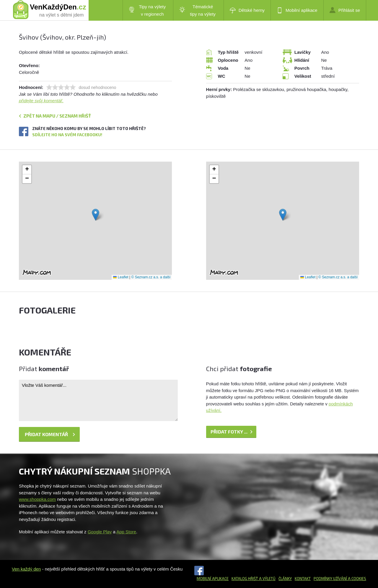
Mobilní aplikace (297, 10)
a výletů (267, 579)
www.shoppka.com (37, 499)
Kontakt (303, 579)
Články (285, 579)
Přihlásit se (345, 10)
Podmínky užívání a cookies (340, 579)
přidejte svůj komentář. (41, 101)
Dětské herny (247, 10)
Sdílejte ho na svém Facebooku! (67, 135)
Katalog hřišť (245, 579)
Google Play (100, 532)
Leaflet (121, 277)
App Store (126, 532)
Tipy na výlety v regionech (147, 10)
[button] (96, 215)
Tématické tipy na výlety (197, 10)
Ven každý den (26, 569)
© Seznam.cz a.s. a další (151, 277)
